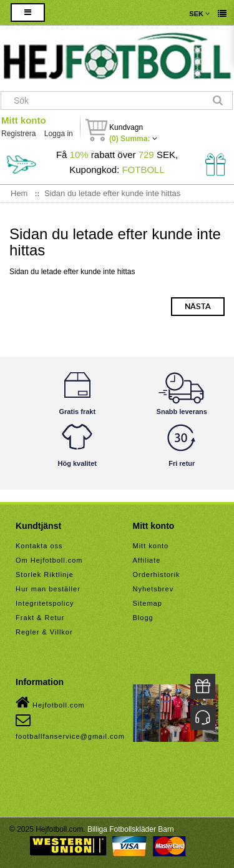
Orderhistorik (157, 575)
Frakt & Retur (40, 618)
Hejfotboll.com (50, 703)
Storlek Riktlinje (45, 575)
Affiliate (147, 560)
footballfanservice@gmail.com (70, 726)
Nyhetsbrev (154, 589)
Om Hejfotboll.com (49, 560)
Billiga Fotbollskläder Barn (131, 829)
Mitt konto (24, 120)
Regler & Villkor (44, 632)
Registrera (18, 134)
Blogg (143, 618)
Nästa (198, 307)
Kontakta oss (39, 546)
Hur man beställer (48, 589)
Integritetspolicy (45, 603)
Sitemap (148, 603)
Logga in (59, 134)
